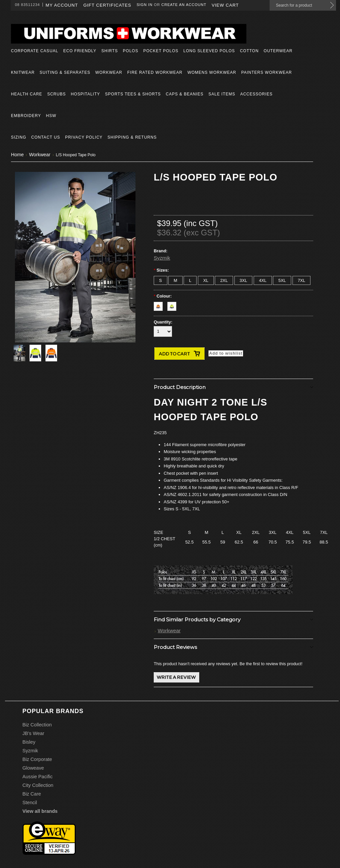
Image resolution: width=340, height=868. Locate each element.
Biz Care (32, 794)
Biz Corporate (37, 759)
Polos (130, 51)
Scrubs (56, 94)
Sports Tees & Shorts (133, 94)
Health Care (27, 94)
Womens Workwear (212, 72)
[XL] (206, 280)
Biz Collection (37, 725)
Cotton (249, 51)
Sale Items (222, 94)
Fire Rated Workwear (155, 72)
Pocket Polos (161, 51)
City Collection (38, 785)
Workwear (109, 72)
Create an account (184, 5)
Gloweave (33, 768)
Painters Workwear (266, 72)
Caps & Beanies (184, 94)
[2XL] (224, 280)
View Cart (225, 5)
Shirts (110, 51)
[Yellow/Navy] (173, 305)
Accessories (256, 94)
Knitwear (23, 72)
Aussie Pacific (38, 777)
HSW (51, 116)
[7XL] (302, 280)
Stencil (30, 803)
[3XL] (244, 280)
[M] (175, 280)
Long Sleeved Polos (209, 51)
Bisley (29, 742)
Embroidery (26, 116)
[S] (161, 280)
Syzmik (162, 258)
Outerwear (278, 51)
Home (17, 155)
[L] (190, 280)
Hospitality (85, 94)
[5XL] (282, 280)
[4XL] (263, 280)
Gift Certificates (107, 5)
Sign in (144, 5)
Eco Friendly (80, 51)
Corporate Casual (35, 51)
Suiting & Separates (65, 72)
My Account (62, 5)
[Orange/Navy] (161, 305)
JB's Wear (34, 733)
